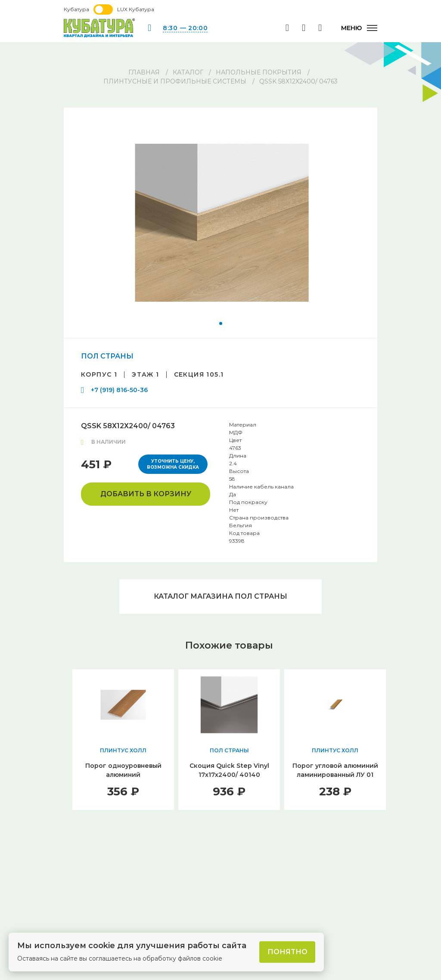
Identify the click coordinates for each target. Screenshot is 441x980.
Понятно (287, 952)
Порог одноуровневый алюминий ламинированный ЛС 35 (123, 775)
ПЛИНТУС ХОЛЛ (123, 750)
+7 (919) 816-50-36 (119, 390)
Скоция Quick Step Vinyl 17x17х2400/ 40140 (229, 770)
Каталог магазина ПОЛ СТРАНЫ (220, 596)
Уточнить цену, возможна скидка (173, 464)
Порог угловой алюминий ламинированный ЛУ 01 (335, 770)
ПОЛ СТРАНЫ (107, 356)
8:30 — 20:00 (185, 28)
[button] (221, 323)
